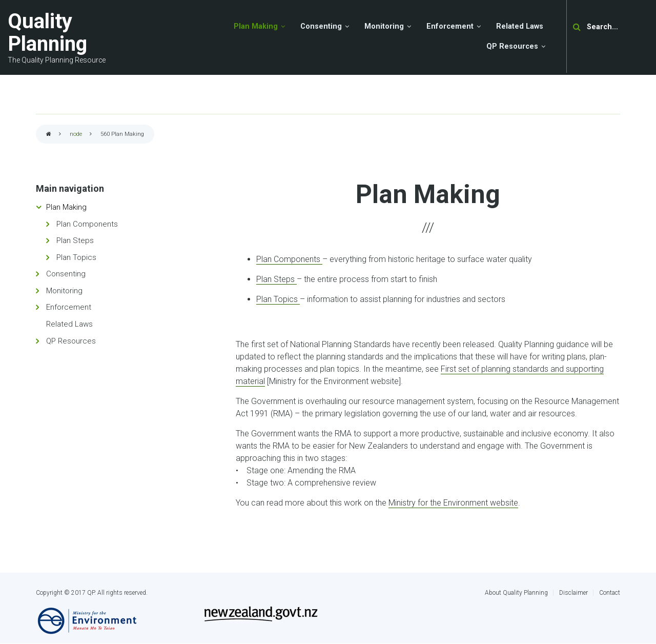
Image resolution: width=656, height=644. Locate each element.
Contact (610, 593)
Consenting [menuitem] (321, 26)
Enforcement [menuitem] (450, 26)
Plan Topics (278, 299)
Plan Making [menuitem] (256, 26)
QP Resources (71, 341)
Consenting (66, 274)
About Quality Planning (516, 593)
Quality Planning (47, 33)
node (76, 134)
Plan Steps (276, 279)
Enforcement (69, 307)
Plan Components (289, 259)
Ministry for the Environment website (453, 503)
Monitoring (64, 291)
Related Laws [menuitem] (520, 26)
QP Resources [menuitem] (512, 46)
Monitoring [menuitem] (384, 26)
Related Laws (69, 324)
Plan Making (66, 207)
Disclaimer (573, 593)
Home (49, 135)
